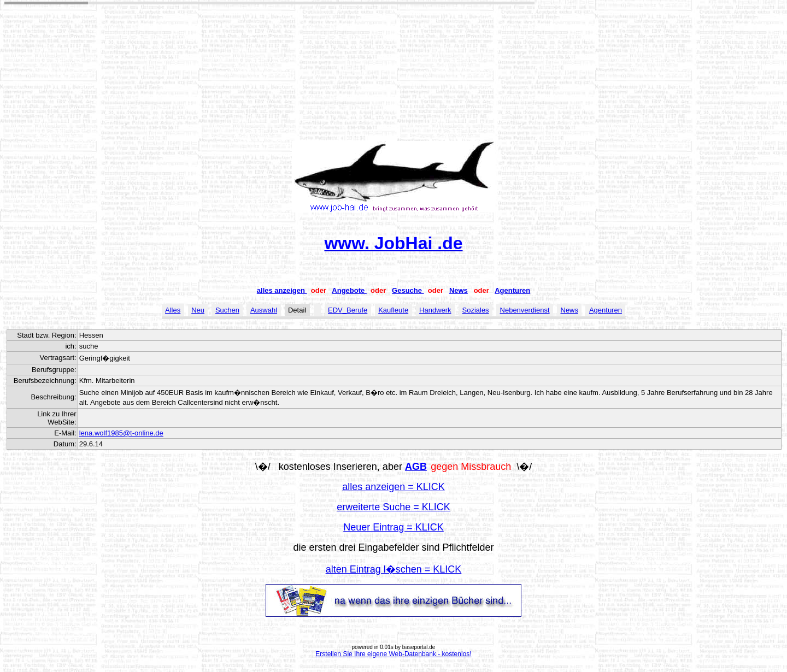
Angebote (349, 290)
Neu (198, 310)
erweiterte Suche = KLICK (393, 507)
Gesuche (408, 290)
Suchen (227, 310)
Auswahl (264, 310)
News (459, 290)
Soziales (475, 310)
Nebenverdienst (525, 310)
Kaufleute (393, 310)
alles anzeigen (282, 290)
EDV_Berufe (348, 310)
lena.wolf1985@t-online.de (121, 433)
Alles (173, 310)
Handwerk (435, 310)
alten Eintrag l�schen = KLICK (394, 569)
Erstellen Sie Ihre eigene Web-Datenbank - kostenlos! (393, 654)
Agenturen (512, 290)
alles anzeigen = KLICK (393, 487)
